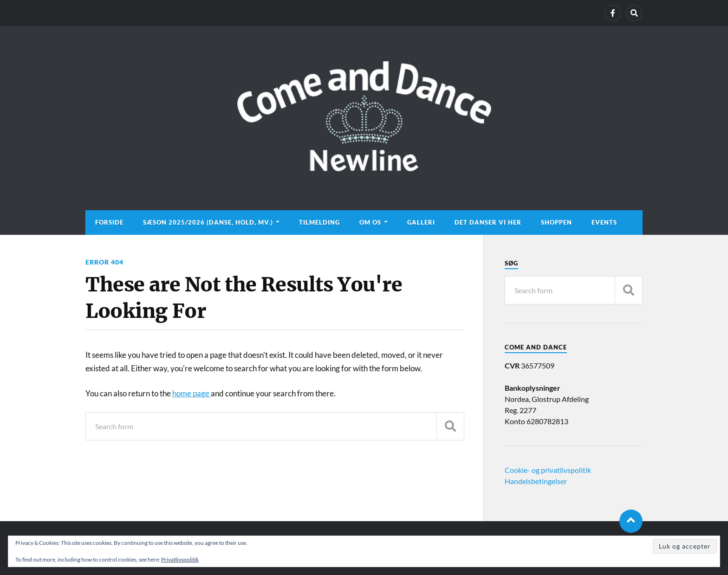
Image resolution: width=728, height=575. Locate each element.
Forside (109, 222)
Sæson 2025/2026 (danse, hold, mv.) (208, 222)
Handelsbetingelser (536, 481)
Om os (370, 222)
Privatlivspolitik (180, 559)
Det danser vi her (488, 222)
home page (192, 393)
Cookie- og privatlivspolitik (548, 470)
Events (604, 222)
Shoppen (556, 222)
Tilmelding (319, 222)
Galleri (421, 222)
